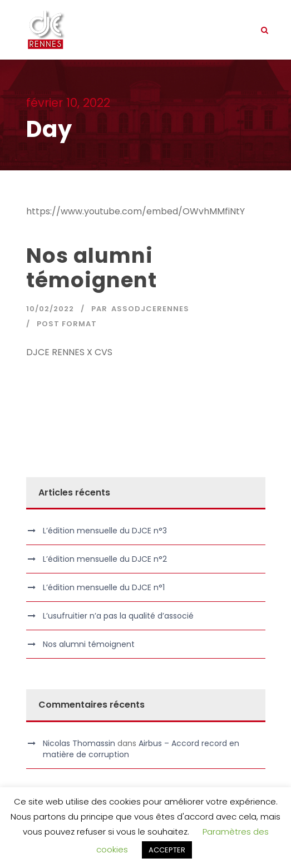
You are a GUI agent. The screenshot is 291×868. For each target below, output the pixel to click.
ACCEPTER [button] (167, 850)
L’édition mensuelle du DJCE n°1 (104, 587)
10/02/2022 (50, 309)
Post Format (67, 324)
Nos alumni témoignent (92, 268)
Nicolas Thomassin (79, 743)
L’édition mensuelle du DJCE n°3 (105, 531)
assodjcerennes (150, 309)
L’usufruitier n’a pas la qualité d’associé (118, 616)
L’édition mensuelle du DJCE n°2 (105, 559)
